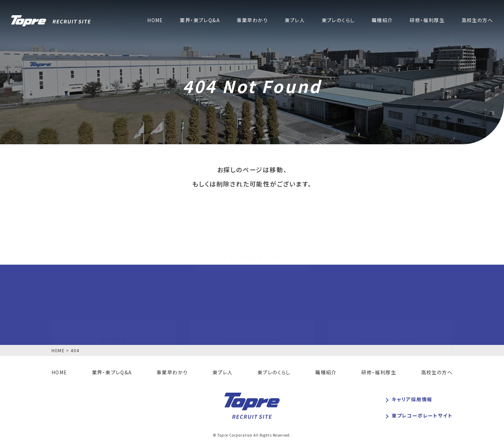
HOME (155, 21)
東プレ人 (295, 21)
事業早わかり (252, 21)
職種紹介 (382, 21)
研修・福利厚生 (427, 21)
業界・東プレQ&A (200, 21)
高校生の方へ (477, 21)
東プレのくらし (338, 21)
